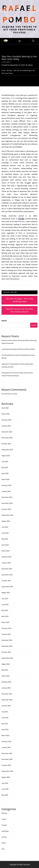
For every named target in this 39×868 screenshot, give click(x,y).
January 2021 (6, 747)
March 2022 (5, 676)
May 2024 (5, 539)
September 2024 (7, 515)
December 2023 (7, 569)
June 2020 (5, 789)
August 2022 (6, 664)
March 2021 (5, 735)
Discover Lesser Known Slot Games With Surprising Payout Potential (19, 342)
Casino (4, 819)
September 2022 (7, 658)
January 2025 (6, 491)
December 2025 (7, 432)
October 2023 (6, 581)
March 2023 (5, 622)
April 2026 (5, 408)
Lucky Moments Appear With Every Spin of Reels (18, 349)
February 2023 (6, 628)
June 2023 (5, 604)
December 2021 (7, 694)
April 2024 (5, 545)
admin (30, 65)
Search (4, 321)
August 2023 (6, 593)
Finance (4, 825)
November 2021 (7, 700)
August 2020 (6, 777)
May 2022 (5, 670)
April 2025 (5, 473)
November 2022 (7, 646)
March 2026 (5, 414)
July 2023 (5, 598)
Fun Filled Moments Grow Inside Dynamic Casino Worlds (18, 357)
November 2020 (7, 759)
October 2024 (6, 509)
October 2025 (6, 444)
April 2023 (5, 616)
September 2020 (7, 771)
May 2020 (5, 795)
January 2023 (6, 634)
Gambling (5, 831)
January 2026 (6, 426)
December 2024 (7, 497)
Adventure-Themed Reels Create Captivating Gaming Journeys (17, 365)
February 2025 (6, 485)
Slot (3, 849)
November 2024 (7, 503)
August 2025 (6, 456)
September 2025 (7, 450)
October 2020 (6, 765)
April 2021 (5, 729)
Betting (14, 292)
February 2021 (6, 741)
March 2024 (5, 551)
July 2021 (5, 712)
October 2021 (6, 706)
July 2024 (5, 527)
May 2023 (5, 610)
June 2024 (5, 533)
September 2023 (7, 587)
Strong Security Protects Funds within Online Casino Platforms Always (17, 374)
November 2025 (7, 438)
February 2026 (6, 420)
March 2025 (5, 479)
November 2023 (7, 575)
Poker (4, 843)
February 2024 (6, 557)
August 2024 (6, 521)
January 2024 (6, 563)
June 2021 (5, 718)
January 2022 (6, 688)
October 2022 (6, 652)
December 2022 (7, 640)
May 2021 (5, 724)
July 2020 (5, 783)
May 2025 (5, 467)
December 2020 (7, 753)
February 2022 (6, 682)
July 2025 (5, 462)
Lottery (4, 837)
